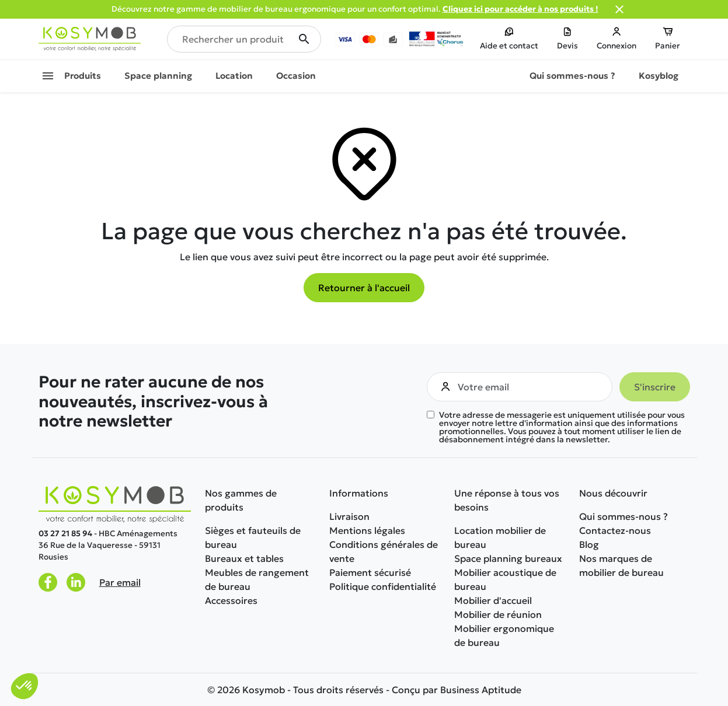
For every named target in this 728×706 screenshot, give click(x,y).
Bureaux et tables (244, 558)
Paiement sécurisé (370, 572)
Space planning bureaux (508, 558)
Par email (120, 582)
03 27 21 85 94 (65, 534)
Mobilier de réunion (498, 614)
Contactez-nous (615, 530)
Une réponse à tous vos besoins (507, 500)
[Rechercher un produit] (244, 39)
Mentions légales (367, 530)
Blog (589, 544)
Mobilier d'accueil (493, 600)
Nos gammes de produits (241, 500)
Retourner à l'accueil (364, 288)
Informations (359, 493)
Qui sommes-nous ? (623, 516)
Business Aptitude (481, 690)
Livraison (349, 516)
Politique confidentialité (383, 586)
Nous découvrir (613, 493)
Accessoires (231, 600)
